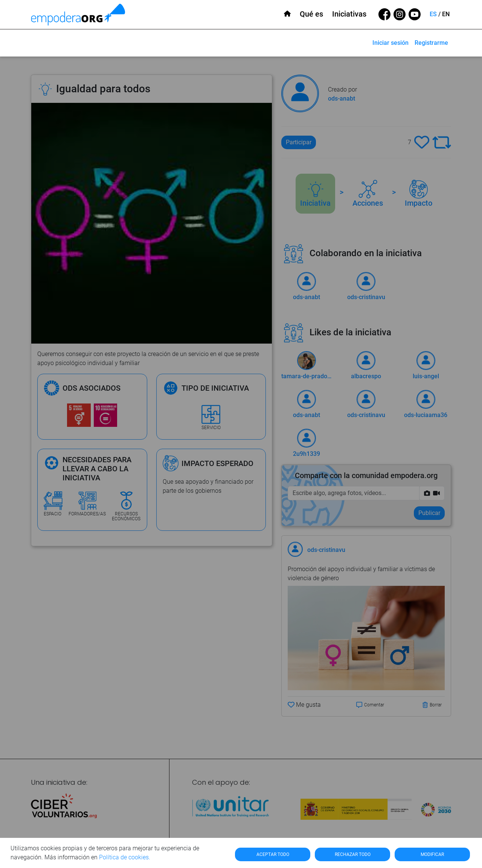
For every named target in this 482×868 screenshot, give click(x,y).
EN (446, 14)
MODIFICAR (432, 854)
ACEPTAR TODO (273, 854)
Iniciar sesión (390, 43)
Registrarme (431, 43)
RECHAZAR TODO (353, 854)
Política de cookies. (125, 857)
